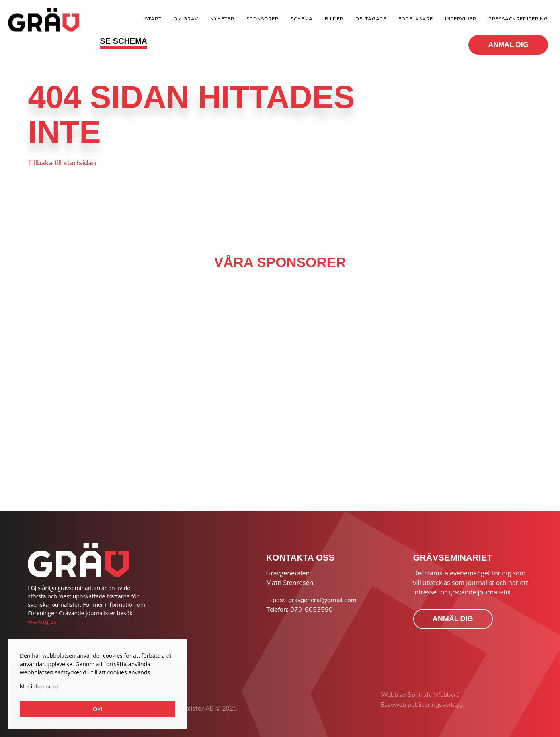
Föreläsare (416, 19)
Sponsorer (262, 19)
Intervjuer (461, 19)
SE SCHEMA (124, 41)
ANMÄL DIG (508, 45)
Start (153, 19)
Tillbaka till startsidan (62, 163)
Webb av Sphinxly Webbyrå (420, 695)
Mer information (40, 687)
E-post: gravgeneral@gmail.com (311, 600)
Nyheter (222, 19)
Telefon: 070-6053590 (300, 610)
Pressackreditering (518, 19)
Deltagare (371, 19)
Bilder (334, 19)
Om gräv (186, 19)
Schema (302, 19)
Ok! (98, 709)
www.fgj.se (42, 622)
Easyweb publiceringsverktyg (422, 705)
